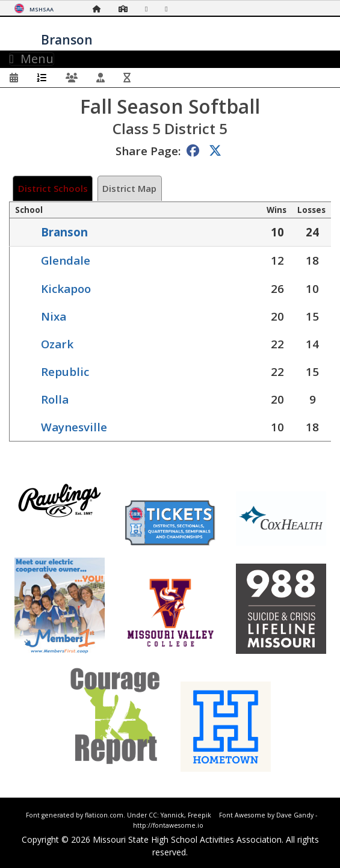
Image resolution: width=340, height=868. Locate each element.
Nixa (54, 316)
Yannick (172, 815)
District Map (129, 188)
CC (153, 815)
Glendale (66, 260)
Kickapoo (66, 288)
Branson (64, 232)
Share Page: (148, 151)
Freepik (199, 815)
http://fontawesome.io (168, 825)
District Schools (53, 188)
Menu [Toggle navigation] (32, 59)
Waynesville (74, 427)
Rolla (55, 399)
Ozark (57, 344)
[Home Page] (100, 9)
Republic (65, 371)
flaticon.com (104, 815)
